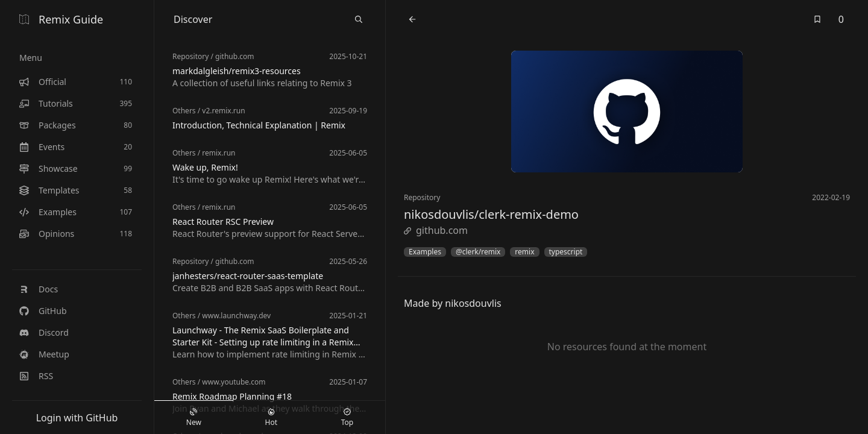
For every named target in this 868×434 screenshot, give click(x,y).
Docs (39, 289)
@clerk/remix (478, 252)
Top (347, 418)
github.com (436, 230)
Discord (44, 332)
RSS (36, 376)
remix (524, 252)
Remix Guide (61, 19)
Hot (271, 418)
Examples (425, 252)
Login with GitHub (77, 418)
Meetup (44, 354)
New (194, 418)
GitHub (43, 311)
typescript (566, 252)
